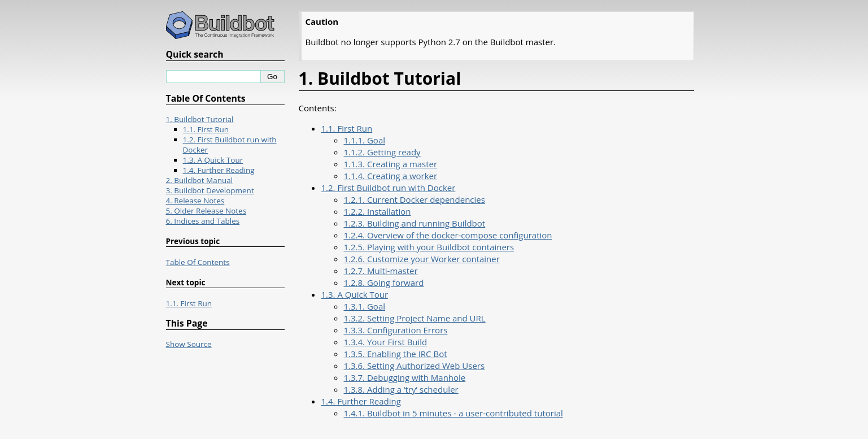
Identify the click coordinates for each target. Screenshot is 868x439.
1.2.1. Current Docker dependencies (415, 199)
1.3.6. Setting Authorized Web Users (415, 366)
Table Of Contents (198, 262)
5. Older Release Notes (206, 211)
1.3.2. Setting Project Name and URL (415, 318)
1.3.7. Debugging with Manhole (405, 377)
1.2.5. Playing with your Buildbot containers (429, 247)
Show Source (189, 344)
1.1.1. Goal (365, 140)
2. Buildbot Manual (200, 180)
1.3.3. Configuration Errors (396, 330)
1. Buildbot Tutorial (200, 119)
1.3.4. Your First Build (386, 342)
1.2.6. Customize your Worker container (422, 259)
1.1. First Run (347, 128)
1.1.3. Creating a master (391, 164)
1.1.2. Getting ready (382, 152)
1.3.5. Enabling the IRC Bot (396, 354)
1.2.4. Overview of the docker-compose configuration (448, 235)
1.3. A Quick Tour (355, 294)
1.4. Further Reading (361, 401)
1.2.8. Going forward (384, 282)
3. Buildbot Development (210, 190)
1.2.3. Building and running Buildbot (415, 223)
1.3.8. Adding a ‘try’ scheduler (401, 389)
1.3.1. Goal (365, 306)
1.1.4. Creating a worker (391, 176)
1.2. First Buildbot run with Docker (389, 188)
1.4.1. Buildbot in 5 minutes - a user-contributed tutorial (453, 413)
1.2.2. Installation (378, 211)
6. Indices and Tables (203, 221)
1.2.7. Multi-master (381, 271)
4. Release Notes (195, 201)
